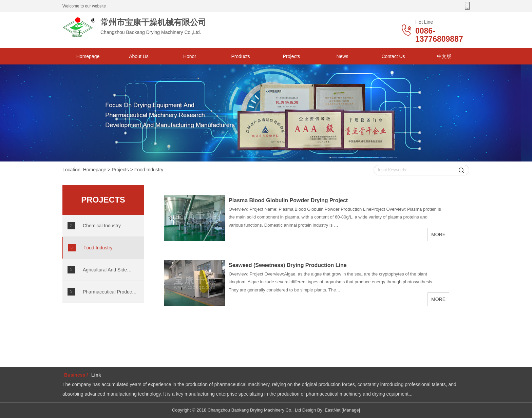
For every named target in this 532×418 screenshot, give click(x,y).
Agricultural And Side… (107, 270)
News (342, 56)
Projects (292, 56)
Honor (190, 56)
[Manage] (351, 410)
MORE (438, 234)
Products (240, 56)
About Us (139, 56)
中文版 (444, 56)
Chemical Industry (102, 226)
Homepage (88, 56)
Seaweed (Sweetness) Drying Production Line (288, 265)
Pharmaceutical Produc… (110, 292)
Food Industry (149, 170)
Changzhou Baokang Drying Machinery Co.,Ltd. (147, 27)
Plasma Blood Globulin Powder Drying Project (288, 200)
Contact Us (393, 56)
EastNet (332, 410)
